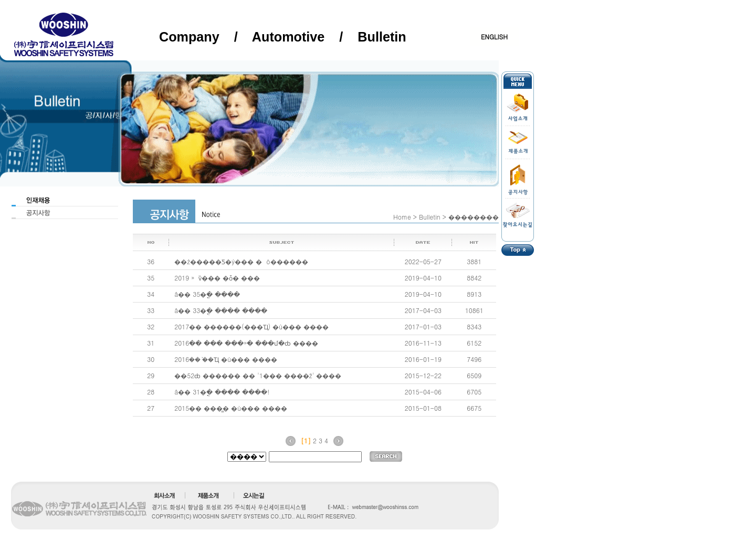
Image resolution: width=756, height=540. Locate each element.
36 (151, 261)
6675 (474, 408)
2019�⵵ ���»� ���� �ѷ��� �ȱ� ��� (217, 278)
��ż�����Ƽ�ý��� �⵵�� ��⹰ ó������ (241, 261)
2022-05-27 (423, 261)
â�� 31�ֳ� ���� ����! (222, 392)
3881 (474, 261)
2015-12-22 (423, 375)
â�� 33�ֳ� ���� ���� (221, 310)
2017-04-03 (423, 310)
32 (151, 326)
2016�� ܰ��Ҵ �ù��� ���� (226, 359)
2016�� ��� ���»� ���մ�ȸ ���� (246, 343)
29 (151, 375)
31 (151, 343)
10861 (474, 310)
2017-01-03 (423, 326)
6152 (474, 343)
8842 (474, 278)
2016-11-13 (423, 343)
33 (151, 310)
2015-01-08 (423, 408)
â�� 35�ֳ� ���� (207, 294)
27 (151, 408)
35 (151, 278)
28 (151, 392)
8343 (474, 326)
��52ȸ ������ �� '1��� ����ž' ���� (258, 375)
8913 (474, 294)
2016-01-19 (423, 359)
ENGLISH (494, 37)
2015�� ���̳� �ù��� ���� (231, 408)
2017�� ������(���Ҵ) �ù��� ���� (251, 326)
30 (151, 359)
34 (151, 294)
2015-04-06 (423, 392)
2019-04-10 (423, 278)
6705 (474, 392)
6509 (474, 375)
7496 (474, 359)
